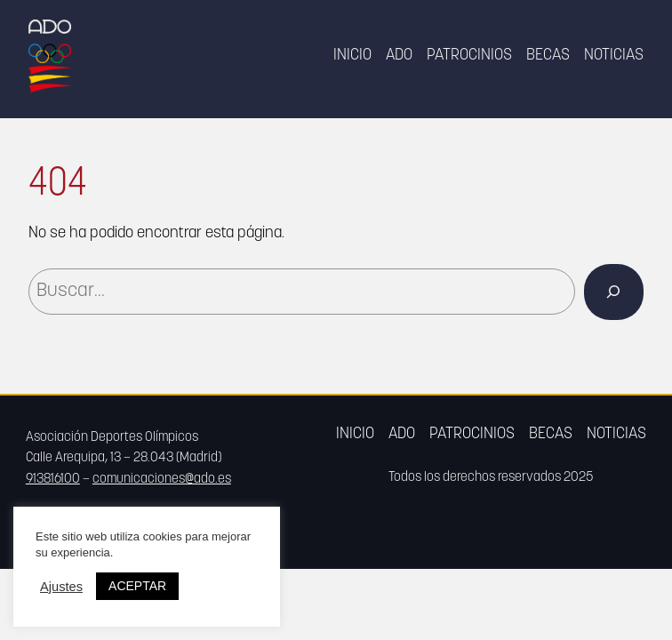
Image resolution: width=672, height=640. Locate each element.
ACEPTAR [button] (137, 586)
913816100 (53, 480)
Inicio (352, 56)
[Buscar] (614, 292)
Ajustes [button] (61, 587)
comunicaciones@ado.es (162, 480)
